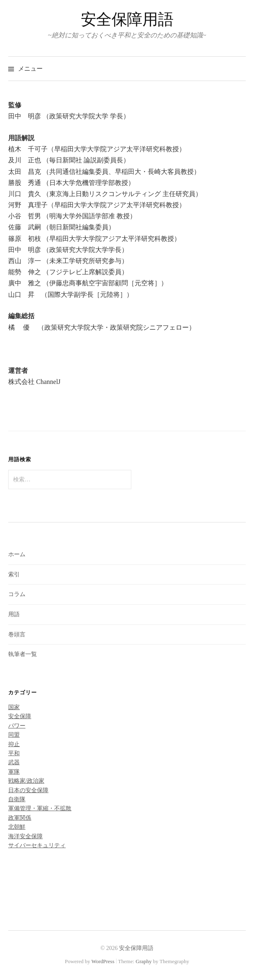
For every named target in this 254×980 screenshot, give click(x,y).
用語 (14, 614)
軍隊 (14, 772)
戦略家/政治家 (26, 781)
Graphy (144, 961)
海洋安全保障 (25, 836)
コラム (17, 594)
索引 (14, 574)
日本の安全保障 (28, 790)
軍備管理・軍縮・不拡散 (40, 808)
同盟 (14, 735)
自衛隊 (17, 799)
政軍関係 (20, 818)
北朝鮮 (17, 827)
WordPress (103, 961)
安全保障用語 (127, 19)
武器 (14, 762)
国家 (14, 707)
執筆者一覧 (23, 654)
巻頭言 (17, 634)
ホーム (17, 554)
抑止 (14, 744)
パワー (17, 726)
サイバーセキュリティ (37, 845)
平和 (14, 753)
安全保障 (20, 716)
